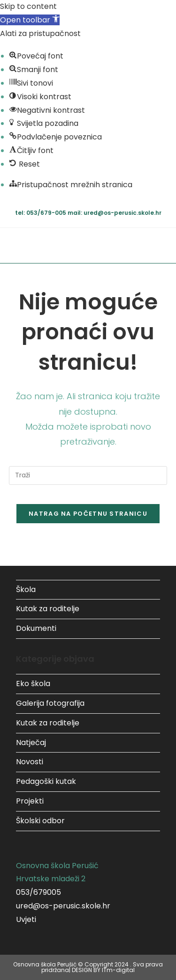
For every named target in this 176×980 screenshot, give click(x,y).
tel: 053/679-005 (41, 213)
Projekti (30, 801)
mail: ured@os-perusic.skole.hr (115, 213)
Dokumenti (36, 628)
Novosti (30, 762)
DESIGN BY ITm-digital (103, 970)
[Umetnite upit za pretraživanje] (88, 475)
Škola (26, 589)
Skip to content (28, 6)
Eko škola (33, 684)
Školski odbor (40, 821)
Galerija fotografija (50, 703)
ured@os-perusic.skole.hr (63, 906)
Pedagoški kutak (46, 781)
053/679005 (38, 892)
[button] (30, 20)
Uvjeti (26, 919)
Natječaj (31, 742)
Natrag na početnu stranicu (88, 514)
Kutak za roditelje (48, 609)
